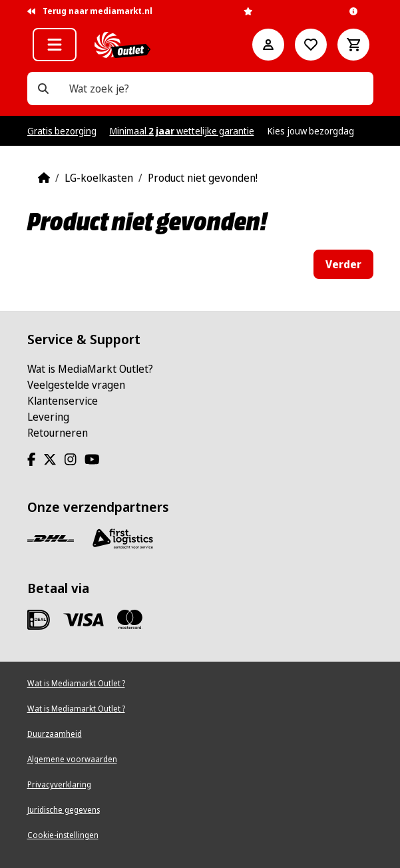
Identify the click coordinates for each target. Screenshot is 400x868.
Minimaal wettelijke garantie (182, 131)
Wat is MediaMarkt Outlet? (90, 369)
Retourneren (58, 433)
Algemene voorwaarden (72, 759)
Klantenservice (63, 401)
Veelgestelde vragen (76, 385)
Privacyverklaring (59, 784)
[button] (55, 45)
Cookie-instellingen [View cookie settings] (63, 835)
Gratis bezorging (62, 131)
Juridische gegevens (64, 810)
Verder (343, 264)
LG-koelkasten (99, 178)
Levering (48, 417)
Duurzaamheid (55, 734)
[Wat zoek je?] (43, 89)
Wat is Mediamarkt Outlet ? (76, 683)
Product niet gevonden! (203, 178)
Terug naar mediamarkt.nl (90, 11)
